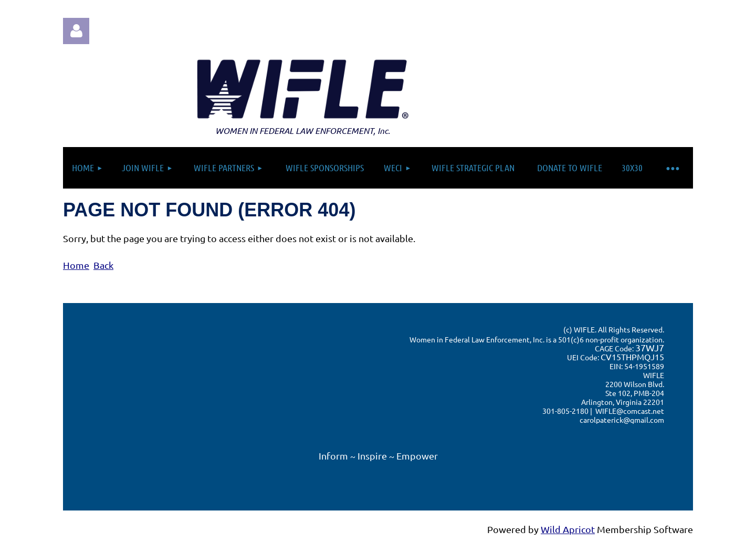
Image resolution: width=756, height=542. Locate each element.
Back (103, 265)
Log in (76, 31)
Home (76, 265)
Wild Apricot (568, 529)
